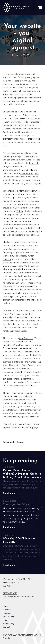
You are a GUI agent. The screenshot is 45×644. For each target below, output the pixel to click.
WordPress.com (10, 170)
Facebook (34, 163)
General (20, 442)
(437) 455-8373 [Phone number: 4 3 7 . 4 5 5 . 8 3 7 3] (10, 593)
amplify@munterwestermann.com (19, 597)
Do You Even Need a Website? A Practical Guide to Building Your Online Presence (22, 474)
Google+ (7, 167)
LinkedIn (7, 259)
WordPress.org (26, 338)
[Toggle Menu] (40, 7)
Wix (37, 173)
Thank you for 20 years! (18, 505)
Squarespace (27, 173)
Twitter (20, 211)
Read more (9, 494)
